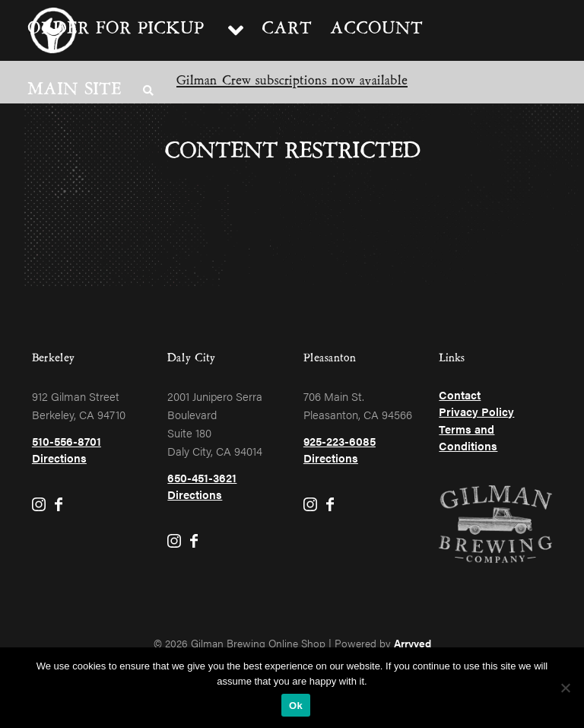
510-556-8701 (67, 441)
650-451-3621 (202, 477)
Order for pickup (116, 30)
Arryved (413, 643)
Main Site (75, 91)
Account (376, 30)
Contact (460, 394)
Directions (59, 458)
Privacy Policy (476, 411)
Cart (287, 30)
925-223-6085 (340, 441)
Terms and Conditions (468, 437)
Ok (296, 706)
